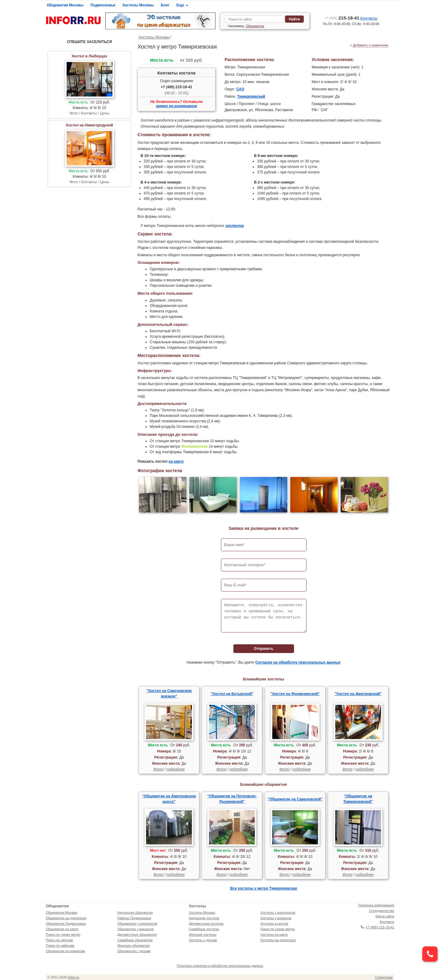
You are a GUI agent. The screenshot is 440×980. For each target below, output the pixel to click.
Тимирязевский (251, 97)
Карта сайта (385, 916)
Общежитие (255, 26)
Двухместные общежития (137, 934)
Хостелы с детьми (203, 940)
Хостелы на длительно (278, 940)
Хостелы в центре (274, 924)
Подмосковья (103, 5)
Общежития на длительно (66, 918)
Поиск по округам (59, 940)
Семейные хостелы (204, 929)
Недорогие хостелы (204, 918)
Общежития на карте (62, 929)
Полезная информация (376, 905)
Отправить (263, 649)
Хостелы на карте (274, 934)
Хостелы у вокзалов (276, 918)
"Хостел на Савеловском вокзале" (169, 694)
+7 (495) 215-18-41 (176, 87)
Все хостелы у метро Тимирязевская (264, 888)
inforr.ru (73, 977)
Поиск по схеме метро (63, 934)
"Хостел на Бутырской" (232, 694)
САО (240, 89)
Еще (182, 5)
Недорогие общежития (135, 913)
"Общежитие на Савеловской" (295, 799)
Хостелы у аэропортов (278, 913)
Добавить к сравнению (371, 45)
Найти (294, 19)
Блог (165, 5)
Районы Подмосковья (134, 918)
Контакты (369, 18)
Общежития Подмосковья (66, 924)
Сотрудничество (381, 911)
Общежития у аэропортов (137, 924)
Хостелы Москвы (138, 5)
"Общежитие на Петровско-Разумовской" (232, 799)
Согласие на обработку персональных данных (298, 662)
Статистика (384, 977)
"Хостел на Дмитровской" (358, 694)
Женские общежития (134, 945)
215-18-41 (342, 18)
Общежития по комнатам (65, 951)
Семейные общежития (135, 940)
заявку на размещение (176, 106)
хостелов (235, 226)
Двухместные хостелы (206, 924)
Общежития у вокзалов (135, 929)
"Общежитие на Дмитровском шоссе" (169, 799)
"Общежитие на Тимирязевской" (358, 799)
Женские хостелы (203, 934)
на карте (176, 461)
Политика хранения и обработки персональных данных (220, 966)
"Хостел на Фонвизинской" (295, 694)
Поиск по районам (60, 945)
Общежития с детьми (134, 951)
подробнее (175, 769)
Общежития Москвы (65, 5)
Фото (158, 769)
